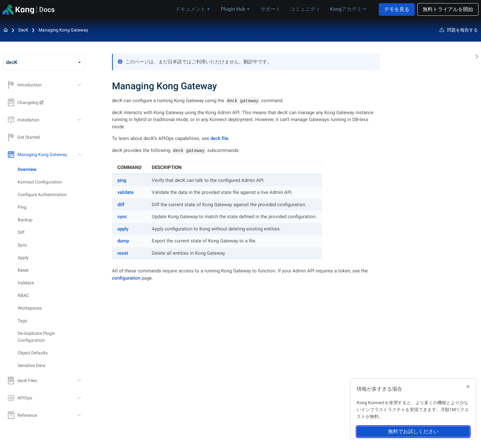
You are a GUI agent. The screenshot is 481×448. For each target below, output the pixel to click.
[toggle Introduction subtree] (80, 85)
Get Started (24, 137)
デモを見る (397, 9)
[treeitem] (51, 169)
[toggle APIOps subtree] (80, 398)
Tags (22, 321)
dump (123, 241)
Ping (22, 207)
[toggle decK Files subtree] (80, 381)
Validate (26, 283)
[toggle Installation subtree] (80, 120)
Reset (23, 270)
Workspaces (30, 308)
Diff (21, 232)
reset (123, 253)
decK (23, 30)
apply (123, 229)
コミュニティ (305, 9)
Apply (23, 258)
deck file (219, 138)
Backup (25, 220)
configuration (126, 278)
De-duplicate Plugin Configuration (36, 337)
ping (122, 180)
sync (122, 217)
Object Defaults (33, 353)
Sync (22, 245)
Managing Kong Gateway (63, 30)
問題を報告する (459, 30)
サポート (271, 9)
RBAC (23, 295)
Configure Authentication (42, 195)
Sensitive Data (32, 365)
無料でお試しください (413, 431)
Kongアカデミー (348, 9)
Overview (27, 169)
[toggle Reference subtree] (80, 415)
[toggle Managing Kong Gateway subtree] (80, 154)
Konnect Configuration (40, 182)
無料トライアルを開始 (448, 9)
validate (126, 192)
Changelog (23, 102)
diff (121, 205)
